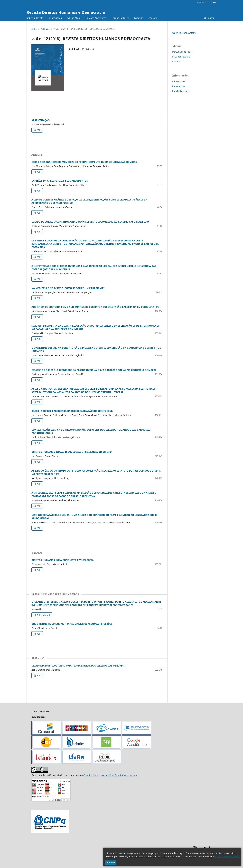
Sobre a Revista (35, 18)
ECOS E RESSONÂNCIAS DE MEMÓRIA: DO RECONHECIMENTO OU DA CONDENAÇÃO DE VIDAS (84, 162)
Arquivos (45, 29)
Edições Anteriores (96, 18)
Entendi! (111, 863)
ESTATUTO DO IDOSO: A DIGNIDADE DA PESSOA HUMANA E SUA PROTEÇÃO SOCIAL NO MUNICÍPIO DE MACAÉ (94, 370)
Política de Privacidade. (227, 856)
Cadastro (202, 2)
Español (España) (182, 57)
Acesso (213, 2)
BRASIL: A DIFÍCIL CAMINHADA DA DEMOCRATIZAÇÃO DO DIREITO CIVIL (72, 411)
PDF (38, 130)
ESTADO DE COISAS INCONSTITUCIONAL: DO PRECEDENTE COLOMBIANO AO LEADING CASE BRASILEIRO (90, 222)
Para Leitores (179, 81)
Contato (153, 18)
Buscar (209, 18)
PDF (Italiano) (43, 615)
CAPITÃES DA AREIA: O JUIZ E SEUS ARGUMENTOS (60, 181)
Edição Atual (74, 18)
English (176, 62)
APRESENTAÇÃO (41, 120)
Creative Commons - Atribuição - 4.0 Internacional (111, 775)
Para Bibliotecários (181, 91)
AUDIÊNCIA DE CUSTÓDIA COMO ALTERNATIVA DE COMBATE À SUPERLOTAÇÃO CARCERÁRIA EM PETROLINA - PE (95, 307)
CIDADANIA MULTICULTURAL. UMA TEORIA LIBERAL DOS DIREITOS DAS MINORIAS (78, 666)
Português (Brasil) (182, 52)
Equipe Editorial (120, 18)
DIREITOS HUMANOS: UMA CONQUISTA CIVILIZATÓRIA (63, 560)
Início (34, 29)
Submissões (55, 18)
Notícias (139, 18)
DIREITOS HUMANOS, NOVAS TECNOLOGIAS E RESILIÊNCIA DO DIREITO (72, 452)
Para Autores (179, 86)
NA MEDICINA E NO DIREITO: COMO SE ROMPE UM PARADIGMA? (68, 288)
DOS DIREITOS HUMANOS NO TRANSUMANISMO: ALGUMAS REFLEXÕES (72, 624)
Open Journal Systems (184, 33)
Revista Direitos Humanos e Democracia (66, 12)
